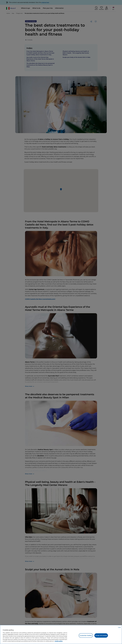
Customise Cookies (86, 635)
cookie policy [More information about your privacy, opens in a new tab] (59, 641)
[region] (61, 635)
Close (119, 627)
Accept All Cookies (101, 635)
